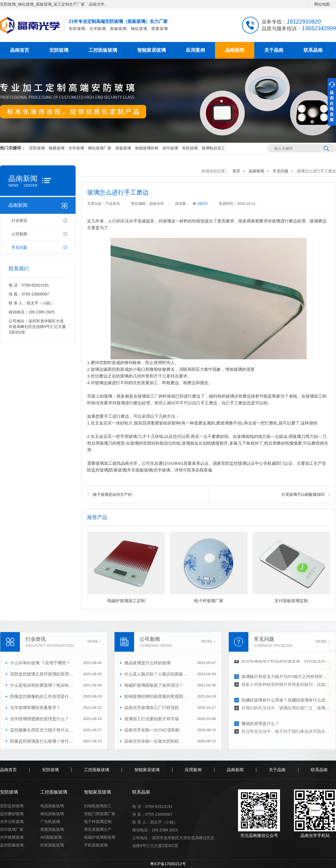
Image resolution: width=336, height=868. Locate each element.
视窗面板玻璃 (52, 829)
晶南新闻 (235, 50)
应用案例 (195, 50)
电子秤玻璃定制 (98, 822)
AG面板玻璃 (51, 837)
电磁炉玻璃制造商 (100, 837)
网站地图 (322, 4)
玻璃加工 (104, 463)
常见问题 (19, 247)
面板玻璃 (123, 148)
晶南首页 (20, 50)
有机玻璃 (190, 148)
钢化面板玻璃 (52, 814)
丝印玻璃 (170, 148)
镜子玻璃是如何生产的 (112, 494)
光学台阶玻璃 (12, 822)
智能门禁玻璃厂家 (100, 814)
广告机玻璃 (50, 822)
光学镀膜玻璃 (12, 837)
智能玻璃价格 (147, 148)
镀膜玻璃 (57, 148)
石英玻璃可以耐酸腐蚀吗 (303, 494)
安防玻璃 (59, 50)
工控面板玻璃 (103, 50)
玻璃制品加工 (213, 148)
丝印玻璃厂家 (12, 829)
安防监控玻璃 (12, 806)
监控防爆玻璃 (12, 845)
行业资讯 (19, 220)
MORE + (94, 641)
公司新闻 (19, 234)
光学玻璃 (76, 148)
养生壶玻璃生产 (98, 829)
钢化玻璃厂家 (100, 148)
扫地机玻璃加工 (98, 806)
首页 (236, 171)
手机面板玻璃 (96, 845)
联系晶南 (313, 50)
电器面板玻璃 (52, 806)
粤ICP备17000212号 (168, 864)
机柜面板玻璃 (52, 845)
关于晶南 (274, 50)
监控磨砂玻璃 (12, 814)
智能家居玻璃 (151, 50)
